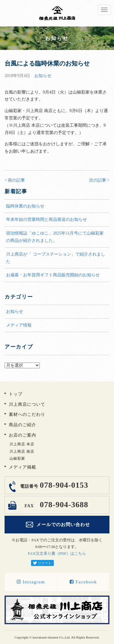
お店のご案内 (22, 435)
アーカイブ (57, 359)
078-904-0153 (53, 485)
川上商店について (27, 404)
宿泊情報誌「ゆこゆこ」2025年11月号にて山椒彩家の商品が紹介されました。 (55, 237)
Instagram (31, 582)
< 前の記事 (15, 180)
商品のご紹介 (22, 425)
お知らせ (43, 76)
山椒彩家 (17, 458)
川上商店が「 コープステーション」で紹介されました (56, 258)
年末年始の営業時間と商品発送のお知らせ (47, 219)
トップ (16, 394)
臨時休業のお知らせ (25, 206)
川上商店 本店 (22, 444)
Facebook (83, 582)
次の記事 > (99, 180)
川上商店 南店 (22, 451)
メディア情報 (19, 325)
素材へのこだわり (27, 414)
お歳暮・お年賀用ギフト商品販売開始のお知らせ (53, 275)
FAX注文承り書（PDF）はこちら (57, 553)
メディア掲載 (22, 467)
